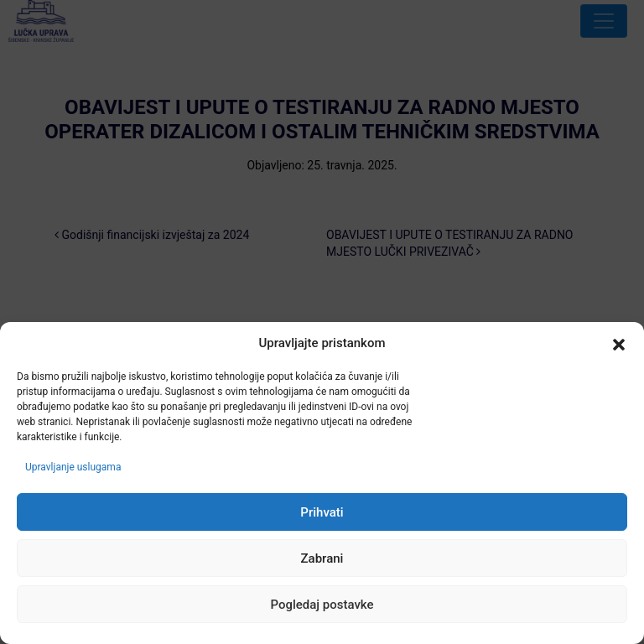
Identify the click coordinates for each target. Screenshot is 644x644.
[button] (619, 344)
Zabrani (322, 558)
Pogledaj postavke (322, 605)
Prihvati (322, 512)
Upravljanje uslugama (73, 467)
